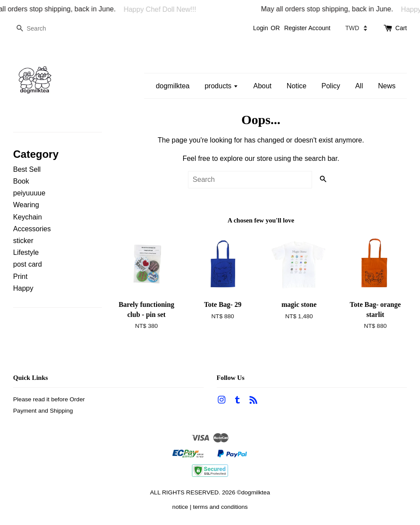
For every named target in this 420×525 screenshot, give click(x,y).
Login (260, 28)
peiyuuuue (29, 193)
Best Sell (27, 169)
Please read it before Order (49, 399)
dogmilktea (172, 86)
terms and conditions (220, 507)
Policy (331, 86)
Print (20, 276)
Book (21, 181)
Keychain (28, 217)
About (262, 86)
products (221, 86)
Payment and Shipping (43, 411)
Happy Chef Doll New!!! (162, 9)
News (387, 86)
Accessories (32, 229)
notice (180, 507)
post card (28, 264)
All (359, 86)
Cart (401, 28)
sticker (23, 241)
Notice (297, 86)
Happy (23, 288)
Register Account (307, 28)
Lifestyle (26, 252)
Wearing (26, 205)
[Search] (39, 29)
